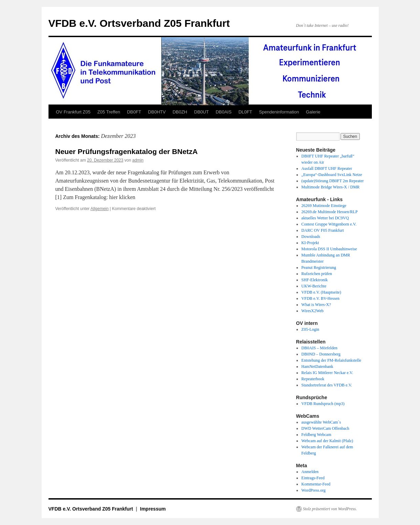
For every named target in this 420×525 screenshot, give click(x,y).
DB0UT (201, 112)
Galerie (313, 112)
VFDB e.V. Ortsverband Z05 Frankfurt (139, 23)
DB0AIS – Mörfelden (319, 348)
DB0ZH (180, 112)
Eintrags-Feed (313, 478)
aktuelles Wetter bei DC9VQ (325, 218)
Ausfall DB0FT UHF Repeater (327, 168)
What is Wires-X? (316, 305)
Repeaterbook (313, 379)
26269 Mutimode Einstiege (324, 206)
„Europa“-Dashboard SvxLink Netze (332, 175)
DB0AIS (224, 112)
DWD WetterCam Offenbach (325, 428)
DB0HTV (157, 112)
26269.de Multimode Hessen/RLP (330, 212)
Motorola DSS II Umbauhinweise (329, 249)
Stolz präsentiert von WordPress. (330, 509)
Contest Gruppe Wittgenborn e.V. (329, 224)
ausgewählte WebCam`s (321, 422)
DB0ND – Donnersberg (321, 354)
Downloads (311, 237)
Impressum (153, 509)
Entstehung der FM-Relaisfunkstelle (331, 360)
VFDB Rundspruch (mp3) (323, 404)
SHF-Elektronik (315, 280)
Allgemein (100, 209)
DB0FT (134, 112)
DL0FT (245, 112)
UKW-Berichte (314, 286)
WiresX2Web (313, 311)
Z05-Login (310, 329)
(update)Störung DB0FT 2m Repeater (332, 181)
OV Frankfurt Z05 (73, 112)
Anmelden (310, 472)
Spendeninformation (279, 112)
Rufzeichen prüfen (317, 274)
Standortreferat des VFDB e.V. (327, 385)
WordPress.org (313, 490)
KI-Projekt (310, 243)
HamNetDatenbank (317, 367)
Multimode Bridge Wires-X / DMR (330, 187)
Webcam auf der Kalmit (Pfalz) (327, 441)
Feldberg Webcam (316, 435)
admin (138, 160)
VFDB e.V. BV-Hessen (320, 298)
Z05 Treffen (109, 112)
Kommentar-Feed (316, 484)
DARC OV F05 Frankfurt (322, 230)
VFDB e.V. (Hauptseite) (321, 292)
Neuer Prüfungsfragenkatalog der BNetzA (127, 151)
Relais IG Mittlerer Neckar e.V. (327, 373)
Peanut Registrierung (319, 267)
